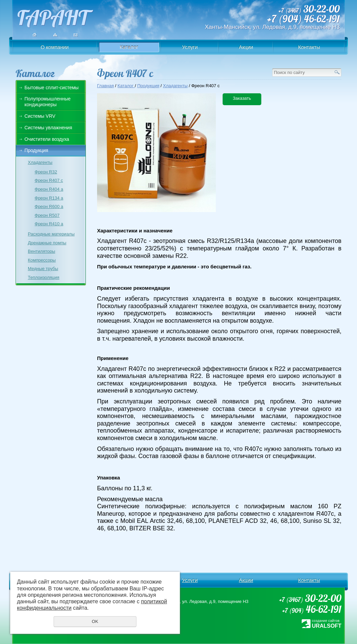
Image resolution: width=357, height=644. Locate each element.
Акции (246, 47)
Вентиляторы (42, 251)
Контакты (309, 47)
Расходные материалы (51, 234)
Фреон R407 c (49, 180)
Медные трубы (43, 269)
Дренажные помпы (47, 243)
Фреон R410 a (49, 224)
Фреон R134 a (49, 198)
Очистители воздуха (47, 139)
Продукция (36, 150)
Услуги (190, 47)
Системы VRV (40, 116)
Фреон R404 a (49, 189)
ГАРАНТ (53, 16)
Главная (105, 86)
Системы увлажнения (48, 128)
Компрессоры (42, 260)
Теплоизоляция (44, 277)
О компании (55, 47)
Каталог (129, 47)
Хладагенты (40, 162)
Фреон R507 (47, 215)
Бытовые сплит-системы (52, 88)
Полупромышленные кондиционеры (48, 102)
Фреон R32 (46, 172)
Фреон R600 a (49, 206)
